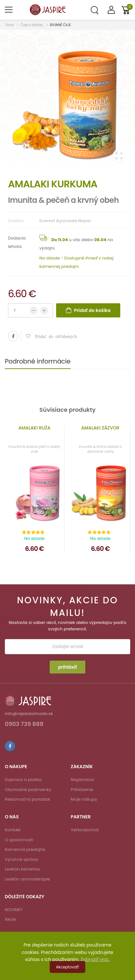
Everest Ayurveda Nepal (65, 221)
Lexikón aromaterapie (27, 879)
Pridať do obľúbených (54, 336)
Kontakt (13, 830)
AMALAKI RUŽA (34, 428)
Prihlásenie (82, 790)
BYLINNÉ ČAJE (61, 25)
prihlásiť (67, 667)
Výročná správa (21, 859)
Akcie (10, 919)
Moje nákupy (84, 799)
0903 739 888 (24, 725)
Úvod (10, 25)
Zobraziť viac (95, 959)
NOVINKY (14, 910)
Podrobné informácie (38, 361)
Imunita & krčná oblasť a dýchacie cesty (100, 449)
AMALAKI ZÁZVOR (100, 428)
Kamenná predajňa (25, 849)
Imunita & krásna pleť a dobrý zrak (34, 449)
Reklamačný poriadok (28, 799)
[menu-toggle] (9, 10)
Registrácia (83, 780)
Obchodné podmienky (28, 790)
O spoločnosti (19, 840)
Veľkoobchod (85, 830)
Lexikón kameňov (23, 869)
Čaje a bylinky (32, 25)
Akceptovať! (68, 967)
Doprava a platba (23, 780)
